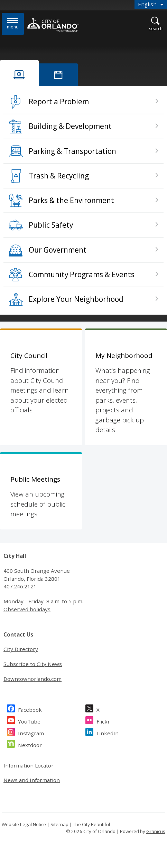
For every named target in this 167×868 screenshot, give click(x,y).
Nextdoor (30, 744)
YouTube (29, 721)
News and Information (32, 780)
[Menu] (13, 24)
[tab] (19, 73)
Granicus (156, 831)
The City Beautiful (91, 824)
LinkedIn (108, 732)
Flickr (103, 721)
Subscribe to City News (33, 664)
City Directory (21, 649)
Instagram (31, 732)
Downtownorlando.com (33, 679)
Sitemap (59, 824)
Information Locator (29, 765)
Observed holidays (27, 609)
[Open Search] (156, 24)
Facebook (30, 709)
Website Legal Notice (24, 824)
